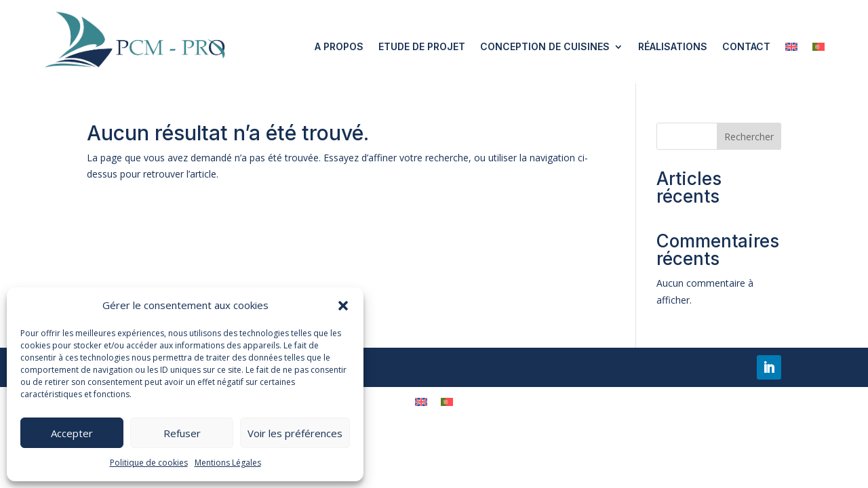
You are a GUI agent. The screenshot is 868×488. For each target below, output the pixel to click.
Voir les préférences (295, 433)
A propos (339, 46)
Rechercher (749, 137)
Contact (746, 46)
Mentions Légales (228, 463)
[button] (343, 306)
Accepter (72, 433)
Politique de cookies (149, 463)
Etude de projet (422, 46)
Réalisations (673, 46)
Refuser (182, 433)
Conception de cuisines (545, 46)
